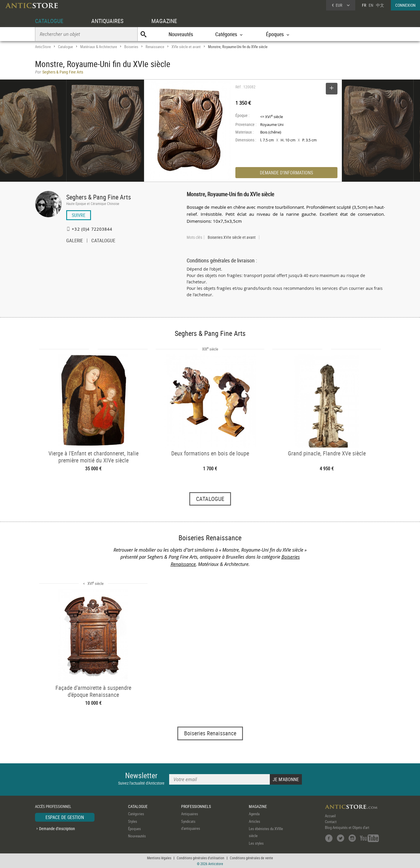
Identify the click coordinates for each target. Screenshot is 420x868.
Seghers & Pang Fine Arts (99, 197)
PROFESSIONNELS (196, 806)
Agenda (254, 814)
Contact (331, 822)
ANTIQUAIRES (107, 21)
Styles (133, 821)
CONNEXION (405, 5)
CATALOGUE (49, 21)
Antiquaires (190, 814)
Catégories (136, 814)
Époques (134, 829)
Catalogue (65, 47)
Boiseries (131, 47)
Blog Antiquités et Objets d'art (347, 827)
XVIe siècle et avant (186, 47)
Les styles (256, 843)
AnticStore (43, 47)
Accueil (330, 816)
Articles (254, 821)
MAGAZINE (164, 21)
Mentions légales (159, 858)
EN (371, 5)
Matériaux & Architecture (99, 47)
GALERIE (75, 241)
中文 (380, 5)
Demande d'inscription (57, 828)
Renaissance (155, 47)
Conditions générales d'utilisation (201, 858)
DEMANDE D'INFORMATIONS (286, 173)
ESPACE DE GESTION (65, 817)
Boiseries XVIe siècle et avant (232, 237)
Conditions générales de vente (251, 858)
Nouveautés (181, 34)
